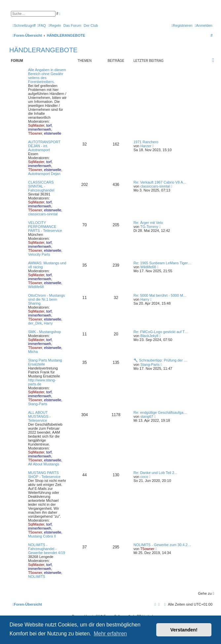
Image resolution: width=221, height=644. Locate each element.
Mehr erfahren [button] (110, 634)
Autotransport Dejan (44, 174)
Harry (48, 323)
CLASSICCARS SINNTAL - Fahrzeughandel (41, 186)
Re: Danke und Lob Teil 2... (155, 473)
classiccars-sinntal (43, 214)
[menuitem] (42, 25)
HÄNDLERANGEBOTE (43, 50)
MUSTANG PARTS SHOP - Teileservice (44, 475)
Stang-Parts (38, 404)
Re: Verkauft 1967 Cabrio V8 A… (160, 182)
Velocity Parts (39, 254)
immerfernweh (40, 129)
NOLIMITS (37, 577)
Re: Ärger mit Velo (148, 223)
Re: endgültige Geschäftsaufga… (160, 412)
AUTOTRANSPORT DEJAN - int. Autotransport (44, 146)
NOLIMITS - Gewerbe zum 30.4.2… (162, 545)
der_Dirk (35, 323)
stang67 (147, 416)
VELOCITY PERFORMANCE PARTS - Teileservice (45, 227)
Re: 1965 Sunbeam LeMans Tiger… (163, 263)
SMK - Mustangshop (45, 332)
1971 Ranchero (146, 142)
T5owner (35, 133)
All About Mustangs (44, 464)
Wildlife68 (36, 287)
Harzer (146, 146)
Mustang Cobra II (42, 536)
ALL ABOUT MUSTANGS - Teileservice (39, 416)
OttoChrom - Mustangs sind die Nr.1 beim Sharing (46, 299)
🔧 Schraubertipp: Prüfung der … (160, 360)
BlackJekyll (149, 336)
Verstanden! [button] (184, 630)
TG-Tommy (149, 227)
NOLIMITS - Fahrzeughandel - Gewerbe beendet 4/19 (47, 549)
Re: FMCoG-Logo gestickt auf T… (161, 332)
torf (49, 125)
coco (144, 477)
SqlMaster (36, 125)
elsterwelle (53, 133)
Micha (33, 352)
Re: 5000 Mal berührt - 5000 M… (160, 295)
